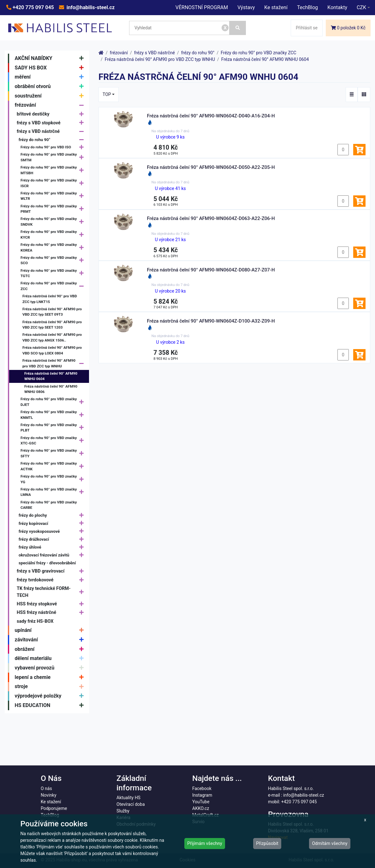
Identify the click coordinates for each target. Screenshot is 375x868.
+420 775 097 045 (33, 7)
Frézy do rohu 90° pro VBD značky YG (54, 479)
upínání (51, 630)
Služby (123, 811)
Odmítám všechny (330, 843)
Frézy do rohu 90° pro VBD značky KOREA (54, 248)
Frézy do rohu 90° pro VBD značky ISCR (54, 183)
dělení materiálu (51, 658)
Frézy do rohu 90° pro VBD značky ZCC (54, 286)
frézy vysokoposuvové (53, 531)
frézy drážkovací (53, 539)
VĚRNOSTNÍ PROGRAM (202, 7)
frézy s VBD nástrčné (52, 131)
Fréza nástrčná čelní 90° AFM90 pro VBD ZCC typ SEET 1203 (52, 325)
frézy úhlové (53, 547)
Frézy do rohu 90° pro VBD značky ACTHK (54, 467)
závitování (51, 640)
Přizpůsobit (267, 843)
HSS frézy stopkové (52, 604)
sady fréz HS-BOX (35, 621)
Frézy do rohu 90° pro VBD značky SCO (54, 260)
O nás (46, 788)
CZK (361, 7)
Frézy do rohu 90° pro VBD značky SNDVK (54, 222)
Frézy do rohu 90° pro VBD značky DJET (54, 402)
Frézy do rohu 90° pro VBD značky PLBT (54, 428)
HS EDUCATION (51, 705)
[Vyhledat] (238, 28)
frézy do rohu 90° (53, 140)
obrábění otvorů (51, 86)
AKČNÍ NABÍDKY (51, 58)
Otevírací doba (131, 804)
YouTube (201, 802)
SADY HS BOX (51, 68)
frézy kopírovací (53, 523)
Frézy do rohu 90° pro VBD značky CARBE (49, 505)
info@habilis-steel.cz (90, 7)
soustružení (51, 96)
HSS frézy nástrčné (52, 613)
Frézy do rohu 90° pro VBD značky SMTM (54, 158)
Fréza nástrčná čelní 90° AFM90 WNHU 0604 (51, 376)
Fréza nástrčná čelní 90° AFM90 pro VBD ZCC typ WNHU (55, 364)
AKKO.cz (201, 808)
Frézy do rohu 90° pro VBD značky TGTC (54, 273)
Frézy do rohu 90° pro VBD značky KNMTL (54, 415)
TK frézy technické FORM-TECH (52, 592)
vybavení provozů (51, 668)
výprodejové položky (51, 696)
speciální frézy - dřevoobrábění (47, 563)
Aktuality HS (128, 798)
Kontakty (337, 7)
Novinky (49, 795)
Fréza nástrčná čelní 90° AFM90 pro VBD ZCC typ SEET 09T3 (52, 312)
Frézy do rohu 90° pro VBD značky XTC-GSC (54, 441)
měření (51, 77)
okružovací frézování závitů (53, 555)
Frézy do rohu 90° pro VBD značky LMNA (54, 492)
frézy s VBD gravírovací (52, 571)
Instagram (202, 795)
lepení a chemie (51, 677)
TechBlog (307, 7)
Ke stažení (276, 7)
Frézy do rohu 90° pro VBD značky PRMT (54, 209)
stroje (51, 687)
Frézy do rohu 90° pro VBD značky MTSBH (54, 170)
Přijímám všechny (205, 843)
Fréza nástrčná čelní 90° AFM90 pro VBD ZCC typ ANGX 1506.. (52, 337)
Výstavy (246, 7)
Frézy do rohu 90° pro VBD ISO (54, 148)
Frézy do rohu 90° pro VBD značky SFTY (54, 454)
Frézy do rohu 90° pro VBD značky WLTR (54, 196)
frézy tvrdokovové (52, 580)
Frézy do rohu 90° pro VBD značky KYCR (54, 235)
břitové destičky (52, 114)
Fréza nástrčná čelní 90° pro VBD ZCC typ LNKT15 (50, 299)
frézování (51, 105)
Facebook (202, 788)
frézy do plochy (53, 516)
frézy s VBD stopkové (52, 123)
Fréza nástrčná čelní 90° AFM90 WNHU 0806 (51, 389)
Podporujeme (54, 808)
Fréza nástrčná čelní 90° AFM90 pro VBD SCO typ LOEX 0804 (52, 350)
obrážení (51, 649)
